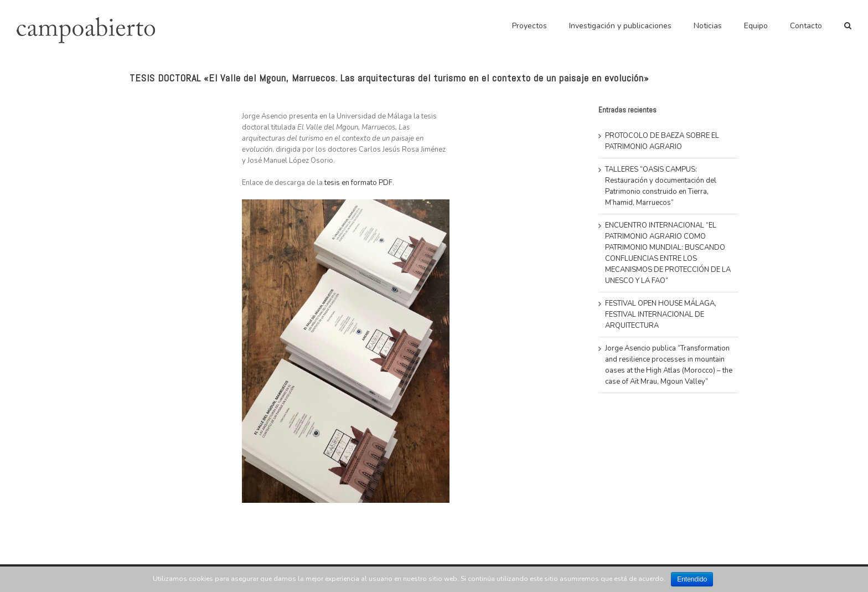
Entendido (692, 579)
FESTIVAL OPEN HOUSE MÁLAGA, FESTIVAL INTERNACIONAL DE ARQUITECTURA (661, 315)
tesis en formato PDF (358, 183)
